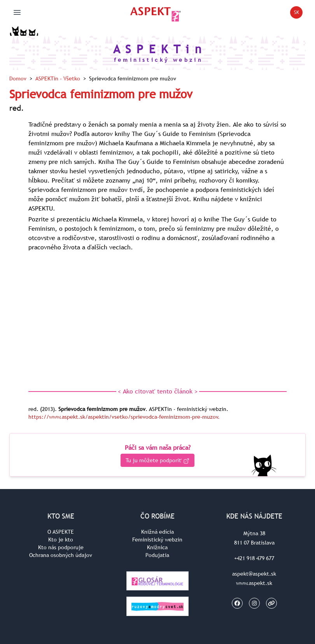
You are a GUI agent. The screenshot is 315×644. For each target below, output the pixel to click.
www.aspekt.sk (254, 583)
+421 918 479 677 (254, 558)
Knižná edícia (157, 532)
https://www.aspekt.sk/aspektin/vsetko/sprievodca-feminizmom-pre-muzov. (124, 417)
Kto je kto (61, 540)
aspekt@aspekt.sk (254, 574)
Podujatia (157, 555)
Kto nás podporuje (61, 547)
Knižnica (157, 547)
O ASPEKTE (61, 532)
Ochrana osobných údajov (61, 555)
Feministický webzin (157, 540)
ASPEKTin (58, 78)
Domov (18, 78)
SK (298, 14)
